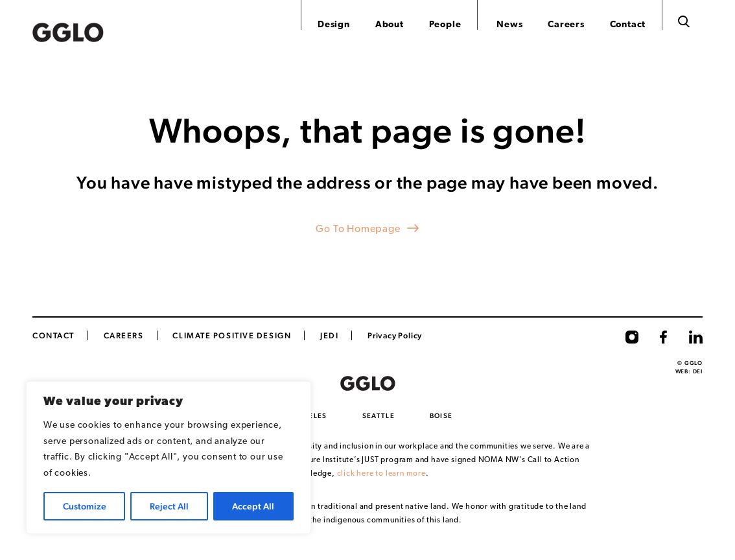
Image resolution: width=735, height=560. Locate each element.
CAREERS (124, 335)
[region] (169, 458)
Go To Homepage (358, 229)
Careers (566, 25)
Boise (441, 415)
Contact (628, 25)
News (509, 25)
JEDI (329, 335)
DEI (698, 371)
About (390, 25)
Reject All (169, 506)
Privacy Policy (395, 335)
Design (334, 25)
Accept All (253, 506)
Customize (85, 506)
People (445, 25)
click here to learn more (381, 474)
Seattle (379, 415)
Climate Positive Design (232, 335)
